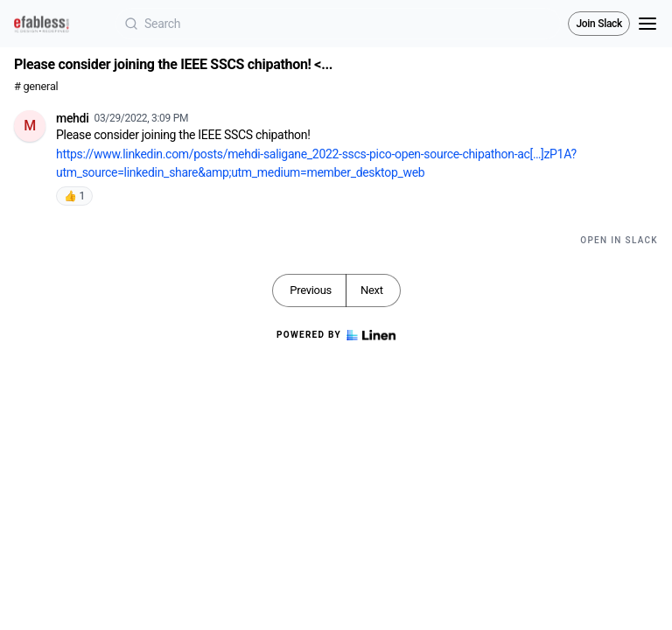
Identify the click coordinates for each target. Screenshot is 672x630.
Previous (311, 290)
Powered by (336, 335)
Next (372, 290)
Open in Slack (619, 240)
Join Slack (599, 24)
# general (36, 86)
